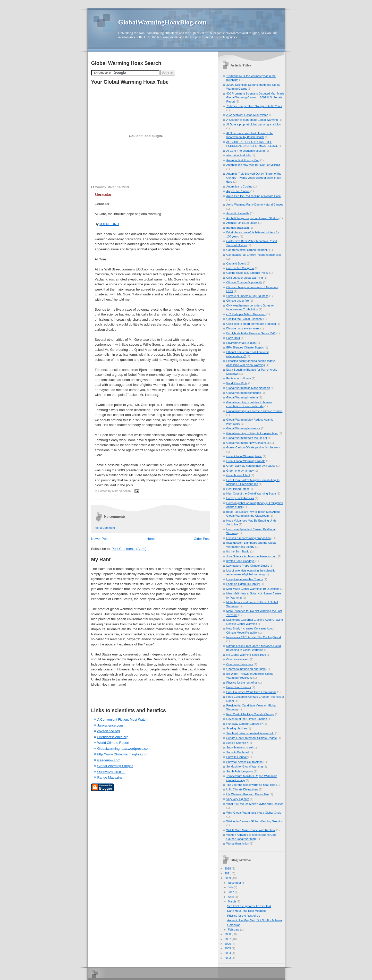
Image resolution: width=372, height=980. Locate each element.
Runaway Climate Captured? (245, 724)
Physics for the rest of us (242, 683)
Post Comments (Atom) (129, 549)
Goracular (103, 194)
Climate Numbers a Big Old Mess (247, 296)
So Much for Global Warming (245, 766)
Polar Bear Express (239, 687)
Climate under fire (238, 301)
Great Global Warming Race (244, 456)
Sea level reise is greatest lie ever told (250, 733)
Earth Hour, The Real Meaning (246, 911)
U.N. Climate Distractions (242, 789)
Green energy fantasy (240, 471)
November (235, 883)
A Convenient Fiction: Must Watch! (123, 719)
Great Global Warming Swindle (246, 461)
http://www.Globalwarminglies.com (123, 754)
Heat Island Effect (238, 489)
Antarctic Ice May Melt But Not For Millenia (253, 165)
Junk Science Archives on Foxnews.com (252, 556)
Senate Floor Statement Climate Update (252, 738)
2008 (228, 934)
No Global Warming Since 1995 (246, 655)
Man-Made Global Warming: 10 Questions (253, 589)
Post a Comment (104, 528)
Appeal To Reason (238, 191)
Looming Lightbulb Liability (243, 584)
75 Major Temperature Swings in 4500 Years (254, 106)
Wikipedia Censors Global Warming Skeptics (255, 821)
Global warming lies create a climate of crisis (255, 411)
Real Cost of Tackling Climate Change (250, 714)
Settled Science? (237, 743)
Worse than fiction (238, 843)
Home (151, 539)
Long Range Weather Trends (245, 579)
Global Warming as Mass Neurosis (248, 388)
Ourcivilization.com (111, 772)
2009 (228, 878)
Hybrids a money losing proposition (249, 538)
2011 (228, 873)
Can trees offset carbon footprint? (248, 250)
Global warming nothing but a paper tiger (252, 433)
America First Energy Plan (243, 160)
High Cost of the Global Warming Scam (251, 493)
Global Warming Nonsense (243, 428)
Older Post (202, 539)
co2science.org (109, 731)
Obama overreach (238, 659)
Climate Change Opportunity (244, 282)
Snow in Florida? (237, 757)
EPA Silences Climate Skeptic (245, 347)
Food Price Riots (237, 383)
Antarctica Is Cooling (239, 186)
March (232, 901)
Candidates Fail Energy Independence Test (254, 255)
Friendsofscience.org (113, 737)
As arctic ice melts (238, 213)
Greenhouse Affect (238, 475)
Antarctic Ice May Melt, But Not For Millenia (255, 920)
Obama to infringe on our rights (246, 669)
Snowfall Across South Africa (245, 762)
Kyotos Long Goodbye (240, 561)
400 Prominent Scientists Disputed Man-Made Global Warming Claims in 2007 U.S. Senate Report (255, 97)
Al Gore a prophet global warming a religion (254, 124)
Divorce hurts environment (243, 328)
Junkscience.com (110, 725)
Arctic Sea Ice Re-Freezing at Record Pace (254, 196)
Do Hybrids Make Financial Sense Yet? (251, 333)
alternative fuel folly (239, 155)
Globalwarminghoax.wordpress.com (124, 749)
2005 (228, 948)
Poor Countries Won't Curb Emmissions (251, 692)
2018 (228, 868)
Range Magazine (110, 777)
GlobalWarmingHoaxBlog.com (162, 22)
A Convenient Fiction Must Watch (247, 115)
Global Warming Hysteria (242, 397)
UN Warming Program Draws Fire (248, 794)
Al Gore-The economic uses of (246, 151)
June (231, 892)
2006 (228, 944)
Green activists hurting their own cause (251, 466)
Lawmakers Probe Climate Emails (248, 566)
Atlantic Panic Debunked (242, 223)
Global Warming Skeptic (115, 766)
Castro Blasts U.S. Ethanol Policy (247, 273)
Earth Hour (233, 338)
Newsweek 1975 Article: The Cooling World (254, 637)
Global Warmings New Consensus (248, 443)
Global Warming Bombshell (244, 393)
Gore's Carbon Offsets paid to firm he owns (254, 447)
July (231, 887)
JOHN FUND (109, 224)
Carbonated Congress (240, 268)
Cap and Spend (236, 263)
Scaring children (237, 728)
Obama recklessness (240, 664)
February (234, 930)
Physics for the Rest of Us (244, 916)
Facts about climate (239, 378)
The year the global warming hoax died (251, 785)
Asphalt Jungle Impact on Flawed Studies (253, 218)
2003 (228, 958)
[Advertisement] (121, 695)
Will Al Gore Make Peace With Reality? (251, 830)
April (231, 897)
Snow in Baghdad (238, 752)
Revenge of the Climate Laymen (247, 719)
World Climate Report (113, 743)
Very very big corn (238, 799)
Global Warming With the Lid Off (247, 438)
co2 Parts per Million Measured (246, 314)
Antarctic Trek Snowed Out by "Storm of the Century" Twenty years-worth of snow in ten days (254, 178)
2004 (228, 953)
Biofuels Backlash (238, 228)
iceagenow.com (109, 760)
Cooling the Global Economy (244, 319)
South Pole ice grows (240, 771)
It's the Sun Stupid (238, 551)
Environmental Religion (241, 343)
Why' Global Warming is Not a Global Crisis (254, 813)
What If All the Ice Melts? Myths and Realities (255, 804)
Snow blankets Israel (240, 747)
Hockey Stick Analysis (240, 498)
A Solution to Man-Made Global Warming (252, 120)
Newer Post (100, 539)
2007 (228, 939)
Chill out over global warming (245, 278)
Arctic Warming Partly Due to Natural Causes (255, 204)
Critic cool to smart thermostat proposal (251, 324)
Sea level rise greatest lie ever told (249, 906)
